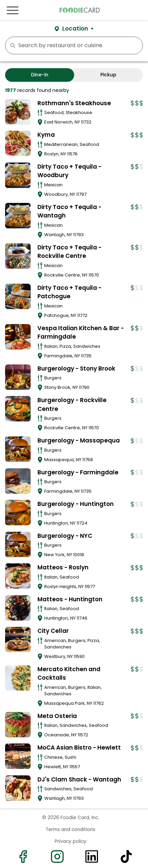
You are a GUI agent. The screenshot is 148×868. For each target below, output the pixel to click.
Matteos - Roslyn (63, 567)
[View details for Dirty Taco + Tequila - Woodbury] (18, 175)
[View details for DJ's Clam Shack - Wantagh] (18, 788)
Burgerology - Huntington (76, 504)
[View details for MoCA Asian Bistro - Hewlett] (18, 756)
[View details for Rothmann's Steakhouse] (18, 112)
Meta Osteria (57, 716)
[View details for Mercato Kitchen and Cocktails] (18, 678)
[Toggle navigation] (13, 10)
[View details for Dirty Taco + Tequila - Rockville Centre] (18, 256)
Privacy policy (71, 841)
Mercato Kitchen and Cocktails (69, 674)
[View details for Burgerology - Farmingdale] (18, 481)
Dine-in (40, 75)
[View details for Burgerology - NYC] (18, 544)
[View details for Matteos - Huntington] (18, 608)
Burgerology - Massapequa (79, 440)
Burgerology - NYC (65, 536)
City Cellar (53, 631)
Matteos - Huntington (70, 599)
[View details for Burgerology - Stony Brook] (18, 377)
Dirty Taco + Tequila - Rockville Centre (69, 252)
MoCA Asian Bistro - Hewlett (79, 748)
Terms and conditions (70, 829)
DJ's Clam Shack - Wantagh (79, 779)
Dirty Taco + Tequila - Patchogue (69, 292)
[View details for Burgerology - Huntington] (18, 513)
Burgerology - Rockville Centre (72, 404)
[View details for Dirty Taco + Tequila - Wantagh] (18, 216)
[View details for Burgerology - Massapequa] (18, 449)
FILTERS (135, 45)
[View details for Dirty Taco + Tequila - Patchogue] (18, 296)
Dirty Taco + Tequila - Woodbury (69, 171)
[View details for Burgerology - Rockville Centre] (18, 409)
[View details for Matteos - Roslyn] (18, 576)
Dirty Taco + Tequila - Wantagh (69, 211)
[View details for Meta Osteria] (18, 725)
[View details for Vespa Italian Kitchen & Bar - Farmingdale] (18, 337)
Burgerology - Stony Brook (76, 369)
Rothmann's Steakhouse (74, 103)
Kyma (46, 135)
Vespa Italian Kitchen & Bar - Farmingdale (81, 333)
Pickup (108, 75)
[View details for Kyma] (18, 143)
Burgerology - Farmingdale (78, 472)
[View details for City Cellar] (18, 639)
